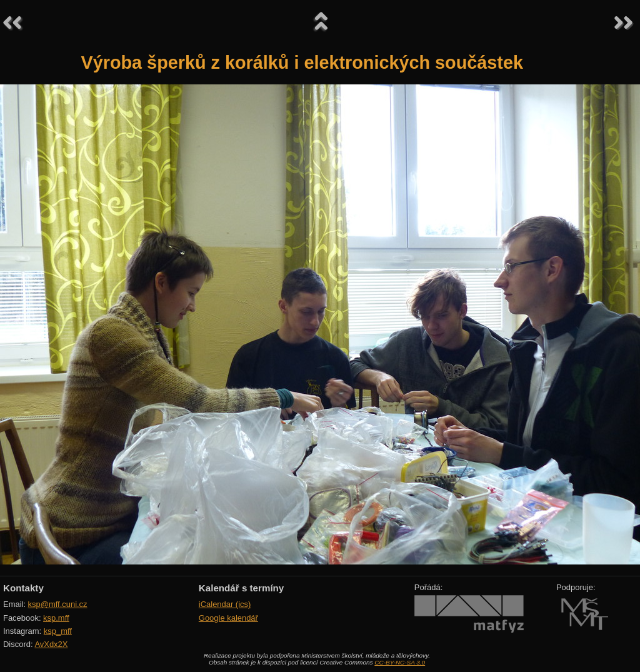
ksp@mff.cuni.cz (58, 604)
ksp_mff (58, 631)
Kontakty (23, 588)
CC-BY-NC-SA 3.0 (400, 662)
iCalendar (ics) (225, 604)
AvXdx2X (51, 644)
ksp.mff (56, 618)
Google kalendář (228, 618)
